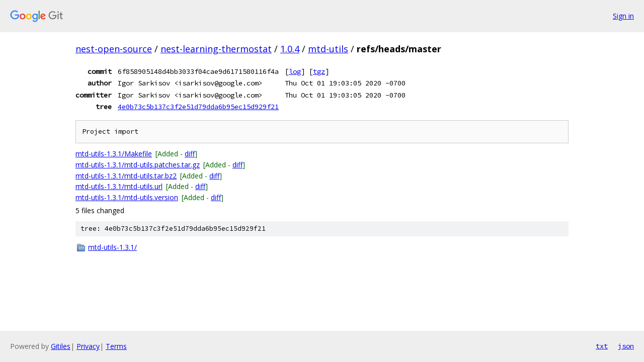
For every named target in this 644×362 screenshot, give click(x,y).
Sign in (623, 16)
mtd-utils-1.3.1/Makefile (114, 154)
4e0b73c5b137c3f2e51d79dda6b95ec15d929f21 (198, 107)
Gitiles (61, 346)
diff (190, 154)
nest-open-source (114, 49)
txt (602, 346)
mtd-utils (328, 49)
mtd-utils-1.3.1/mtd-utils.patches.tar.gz (138, 165)
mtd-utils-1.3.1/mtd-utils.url (119, 186)
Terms (116, 346)
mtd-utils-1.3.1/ (112, 247)
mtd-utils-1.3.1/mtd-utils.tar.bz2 (126, 176)
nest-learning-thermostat (216, 49)
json (626, 346)
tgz (319, 71)
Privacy (88, 346)
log (295, 71)
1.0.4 (290, 49)
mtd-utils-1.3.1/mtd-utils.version (127, 197)
